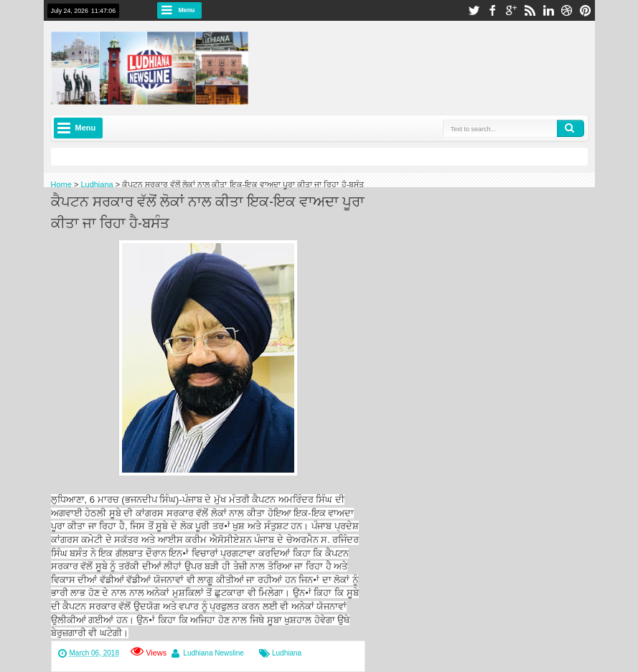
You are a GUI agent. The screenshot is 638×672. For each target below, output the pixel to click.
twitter (474, 10)
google (511, 10)
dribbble (567, 10)
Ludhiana (287, 653)
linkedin (548, 10)
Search (571, 128)
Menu (187, 10)
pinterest (586, 10)
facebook (492, 10)
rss (530, 10)
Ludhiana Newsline (214, 653)
